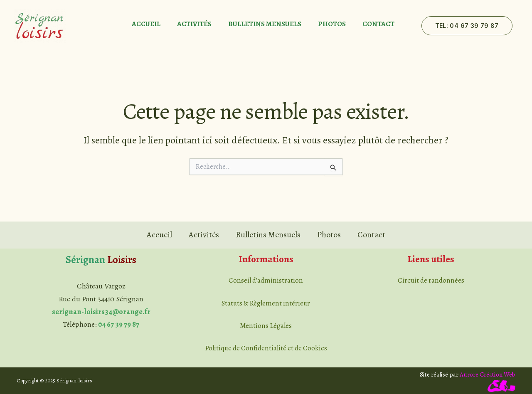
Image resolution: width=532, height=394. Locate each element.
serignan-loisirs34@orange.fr (101, 312)
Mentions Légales (266, 326)
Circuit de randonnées (431, 280)
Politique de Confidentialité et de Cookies (266, 348)
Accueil (146, 24)
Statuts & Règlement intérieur (266, 303)
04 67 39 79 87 (119, 324)
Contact (378, 24)
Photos (332, 24)
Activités (194, 24)
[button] (467, 26)
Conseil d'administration (266, 280)
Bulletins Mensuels (265, 24)
